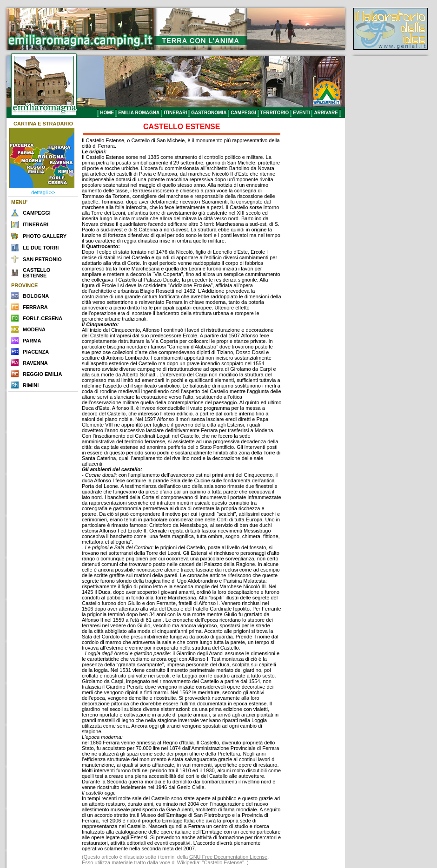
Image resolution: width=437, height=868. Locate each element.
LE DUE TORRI (41, 248)
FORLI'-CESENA (43, 318)
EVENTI (301, 113)
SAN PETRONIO (42, 259)
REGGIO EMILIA (42, 374)
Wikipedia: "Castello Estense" (211, 862)
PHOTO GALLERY (45, 236)
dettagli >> (43, 192)
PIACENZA (36, 352)
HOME (107, 113)
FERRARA (35, 307)
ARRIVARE (326, 113)
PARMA (32, 341)
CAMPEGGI (243, 113)
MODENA (34, 329)
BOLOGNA (36, 296)
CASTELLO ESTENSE (36, 273)
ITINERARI (175, 113)
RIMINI (31, 385)
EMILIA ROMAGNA (139, 113)
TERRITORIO (275, 113)
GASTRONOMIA (209, 113)
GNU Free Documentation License (228, 857)
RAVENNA (35, 363)
